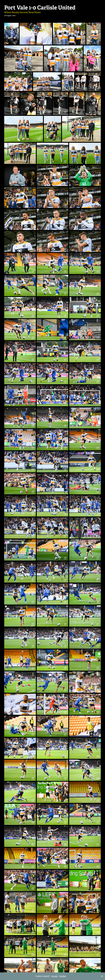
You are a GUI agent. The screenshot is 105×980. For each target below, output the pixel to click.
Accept (55, 976)
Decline (63, 976)
